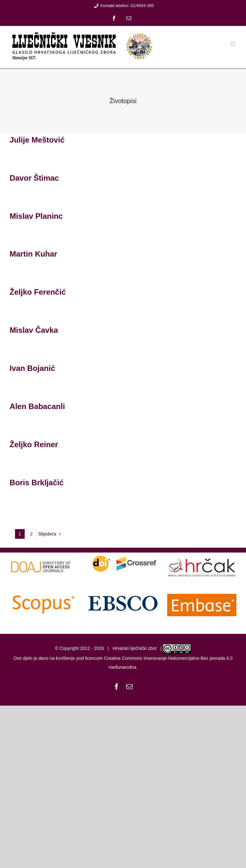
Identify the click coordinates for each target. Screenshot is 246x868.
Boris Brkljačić (37, 483)
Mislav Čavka (34, 330)
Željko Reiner (34, 444)
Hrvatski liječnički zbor (135, 648)
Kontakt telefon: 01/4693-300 (123, 6)
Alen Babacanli (37, 406)
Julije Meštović (37, 140)
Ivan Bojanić (32, 368)
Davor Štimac (34, 178)
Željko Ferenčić (38, 292)
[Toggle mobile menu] (233, 44)
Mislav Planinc (36, 216)
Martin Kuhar (33, 254)
